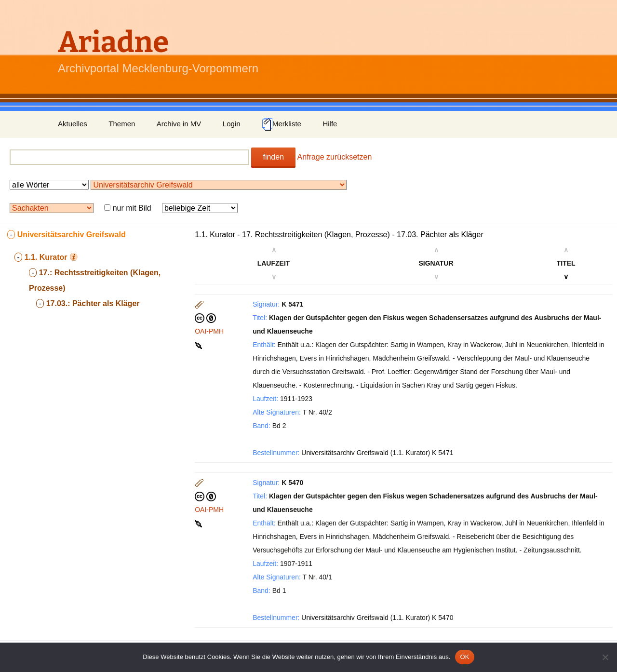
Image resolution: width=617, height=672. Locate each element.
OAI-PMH (209, 331)
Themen (122, 124)
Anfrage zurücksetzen (335, 157)
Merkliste (282, 124)
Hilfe (330, 124)
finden (273, 157)
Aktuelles (73, 124)
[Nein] (605, 657)
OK (464, 657)
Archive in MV (179, 124)
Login (232, 124)
